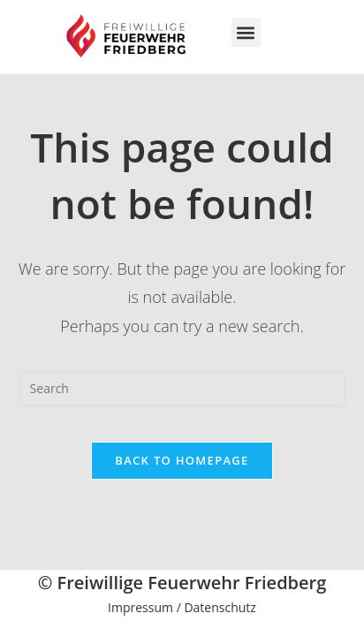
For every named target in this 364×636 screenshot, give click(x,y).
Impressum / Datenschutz (182, 607)
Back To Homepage (182, 460)
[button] (246, 32)
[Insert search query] (182, 389)
